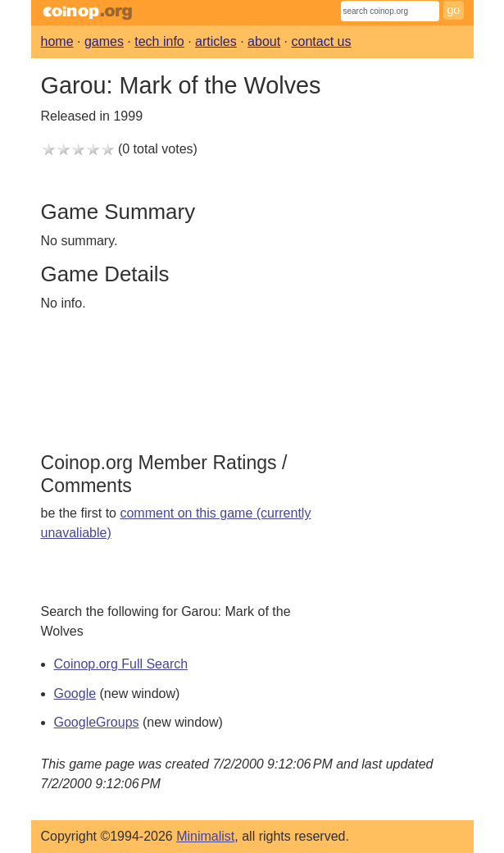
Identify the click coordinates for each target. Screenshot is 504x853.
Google (75, 693)
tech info (159, 41)
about (264, 41)
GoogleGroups (97, 722)
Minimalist (205, 836)
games (104, 41)
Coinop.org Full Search (121, 664)
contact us (322, 41)
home (57, 41)
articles (216, 41)
